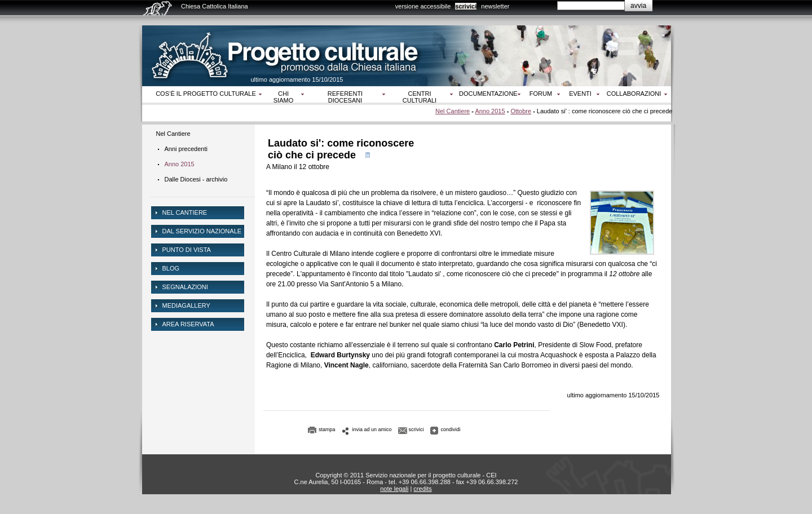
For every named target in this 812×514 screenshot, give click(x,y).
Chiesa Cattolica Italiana (215, 6)
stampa (327, 429)
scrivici (466, 6)
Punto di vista (187, 250)
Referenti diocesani (345, 97)
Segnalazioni (185, 287)
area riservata (188, 324)
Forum (541, 94)
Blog (171, 268)
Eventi (580, 94)
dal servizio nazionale (202, 231)
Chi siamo (283, 97)
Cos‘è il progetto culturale (206, 94)
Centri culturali (420, 97)
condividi (451, 429)
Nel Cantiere (453, 111)
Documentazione (488, 94)
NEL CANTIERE (185, 212)
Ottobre (521, 111)
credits (422, 489)
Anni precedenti (186, 149)
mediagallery (186, 305)
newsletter (495, 6)
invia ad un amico (372, 429)
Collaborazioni (634, 94)
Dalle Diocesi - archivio (196, 179)
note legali (394, 489)
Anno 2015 (490, 111)
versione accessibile (423, 6)
